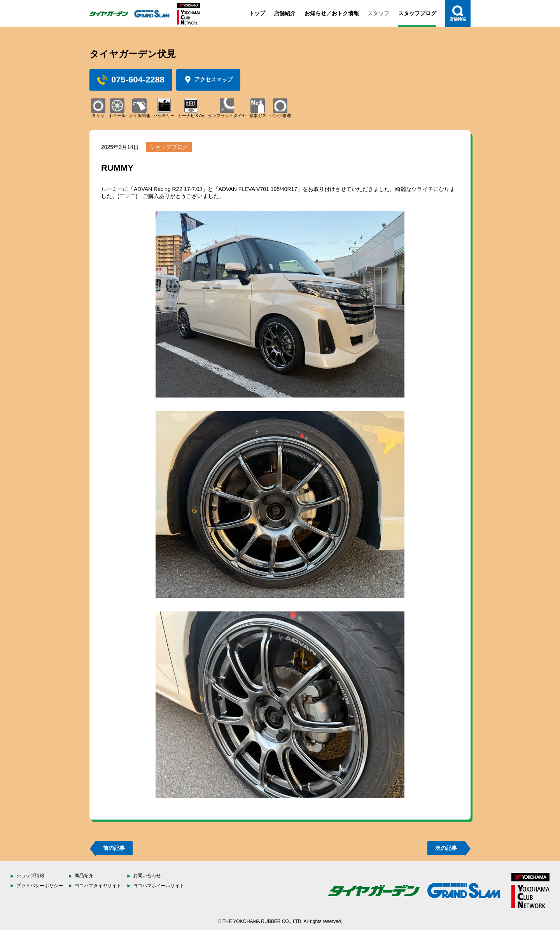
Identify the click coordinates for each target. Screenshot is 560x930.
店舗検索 (458, 13)
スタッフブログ (417, 13)
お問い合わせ (147, 876)
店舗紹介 (285, 13)
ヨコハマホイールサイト (159, 886)
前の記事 (114, 848)
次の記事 (446, 848)
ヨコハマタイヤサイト (98, 886)
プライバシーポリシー (40, 886)
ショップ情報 (30, 876)
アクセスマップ (208, 80)
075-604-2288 (131, 80)
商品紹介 (84, 876)
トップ (257, 13)
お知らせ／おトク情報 (332, 13)
